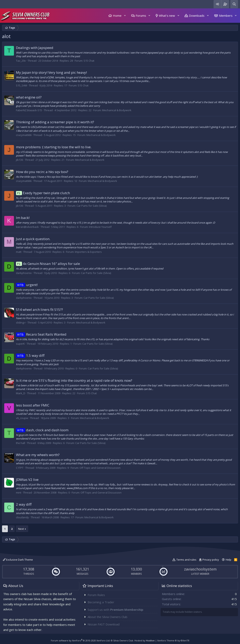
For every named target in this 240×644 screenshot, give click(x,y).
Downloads (197, 16)
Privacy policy (211, 560)
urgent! (27, 285)
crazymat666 (24, 135)
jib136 (19, 160)
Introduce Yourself (100, 227)
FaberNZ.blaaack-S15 (29, 110)
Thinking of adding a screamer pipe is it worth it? (55, 122)
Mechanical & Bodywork (117, 110)
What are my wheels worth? (38, 455)
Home (117, 16)
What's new (167, 16)
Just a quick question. (33, 239)
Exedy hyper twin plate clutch (43, 193)
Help (228, 560)
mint (19, 493)
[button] (125, 16)
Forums (141, 16)
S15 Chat (89, 61)
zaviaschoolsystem (200, 569)
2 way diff (24, 504)
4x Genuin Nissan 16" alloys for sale (48, 264)
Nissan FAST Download (104, 624)
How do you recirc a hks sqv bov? (42, 172)
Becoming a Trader (101, 602)
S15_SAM (21, 85)
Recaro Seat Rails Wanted (41, 334)
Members (226, 16)
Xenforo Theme (173, 640)
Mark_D (21, 393)
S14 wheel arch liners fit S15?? (39, 310)
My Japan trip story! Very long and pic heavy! (51, 72)
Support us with (115, 610)
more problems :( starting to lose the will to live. (54, 147)
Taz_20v (21, 61)
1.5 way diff (30, 355)
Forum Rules (96, 595)
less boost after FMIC (33, 405)
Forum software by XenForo (81, 640)
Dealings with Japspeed (35, 48)
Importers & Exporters (88, 252)
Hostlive (150, 640)
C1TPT (20, 468)
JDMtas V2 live (27, 480)
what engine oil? (29, 97)
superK (20, 344)
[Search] (234, 4)
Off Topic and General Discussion (100, 468)
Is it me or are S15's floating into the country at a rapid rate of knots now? (74, 380)
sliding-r (21, 323)
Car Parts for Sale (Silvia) (92, 206)
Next (21, 529)
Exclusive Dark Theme (18, 560)
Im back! (23, 218)
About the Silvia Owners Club (107, 617)
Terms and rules (186, 560)
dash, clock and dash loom (42, 430)
